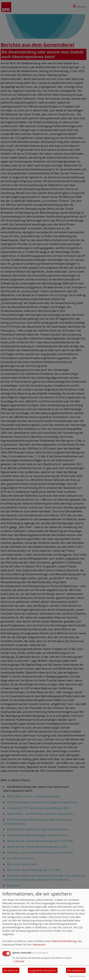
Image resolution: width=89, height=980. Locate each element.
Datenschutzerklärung (64, 941)
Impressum (39, 945)
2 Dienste (18, 961)
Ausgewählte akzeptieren (43, 970)
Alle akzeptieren (76, 970)
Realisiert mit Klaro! (77, 976)
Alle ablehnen (11, 970)
